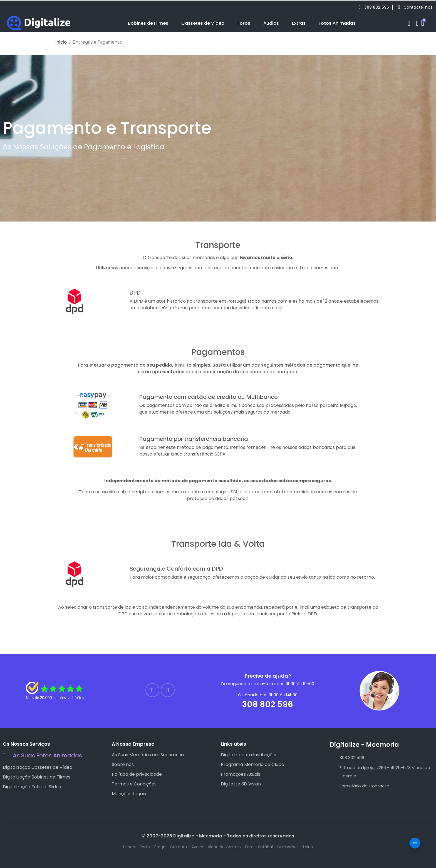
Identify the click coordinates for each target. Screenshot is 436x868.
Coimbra (178, 847)
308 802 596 (268, 704)
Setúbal (265, 847)
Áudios (271, 23)
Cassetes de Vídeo (203, 23)
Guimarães (288, 847)
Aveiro (197, 847)
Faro (249, 847)
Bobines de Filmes (148, 23)
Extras (299, 23)
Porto (145, 847)
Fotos (244, 23)
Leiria (308, 847)
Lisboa (129, 847)
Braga (160, 847)
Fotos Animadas (337, 23)
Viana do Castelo (224, 847)
